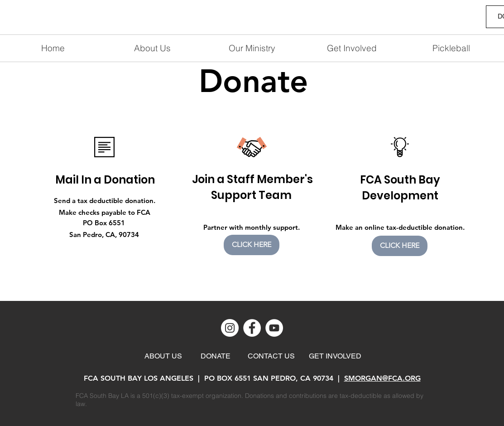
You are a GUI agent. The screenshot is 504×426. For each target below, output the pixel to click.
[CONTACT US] (271, 356)
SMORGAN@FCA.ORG (382, 378)
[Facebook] (252, 328)
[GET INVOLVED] (335, 356)
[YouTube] (274, 328)
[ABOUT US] (163, 356)
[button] (352, 48)
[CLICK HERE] (252, 245)
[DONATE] (216, 356)
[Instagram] (230, 328)
